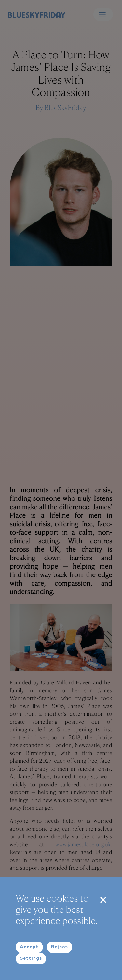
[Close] (103, 899)
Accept (29, 947)
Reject (60, 947)
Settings (31, 958)
